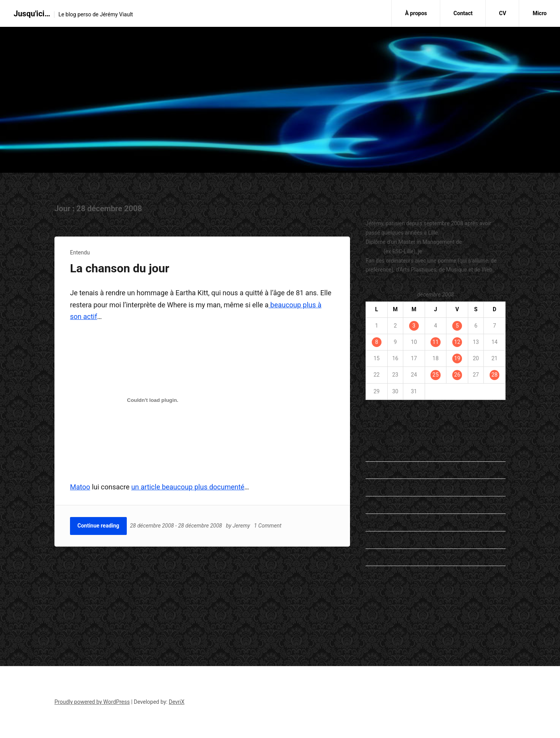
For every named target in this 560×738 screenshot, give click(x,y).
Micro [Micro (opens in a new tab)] (540, 13)
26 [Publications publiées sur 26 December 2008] (457, 375)
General (375, 487)
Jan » (389, 412)
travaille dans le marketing (455, 251)
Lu (368, 505)
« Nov (372, 412)
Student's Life (382, 557)
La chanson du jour (120, 268)
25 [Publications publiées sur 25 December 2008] (436, 375)
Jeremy (242, 526)
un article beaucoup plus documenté (188, 487)
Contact (463, 13)
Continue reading (98, 526)
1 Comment (268, 526)
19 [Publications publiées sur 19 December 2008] (457, 358)
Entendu (80, 252)
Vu (369, 574)
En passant (379, 452)
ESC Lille (376, 614)
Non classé (379, 540)
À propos (416, 13)
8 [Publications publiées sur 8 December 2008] (376, 342)
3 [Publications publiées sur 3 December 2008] (414, 326)
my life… (375, 522)
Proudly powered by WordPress (92, 702)
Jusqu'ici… (32, 14)
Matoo (80, 487)
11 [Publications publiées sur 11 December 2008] (436, 342)
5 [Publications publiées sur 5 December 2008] (457, 326)
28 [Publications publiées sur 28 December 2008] (495, 375)
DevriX (177, 702)
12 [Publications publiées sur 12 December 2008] (457, 342)
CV (502, 13)
